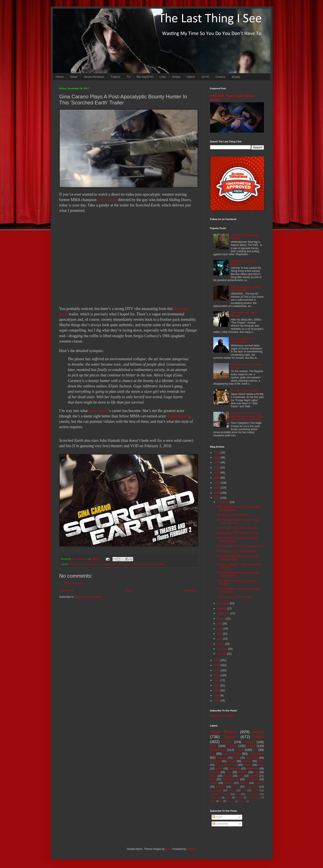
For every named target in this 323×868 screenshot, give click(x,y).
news (115, 564)
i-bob (168, 849)
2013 (217, 675)
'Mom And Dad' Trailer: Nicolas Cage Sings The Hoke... (237, 521)
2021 (217, 478)
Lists (163, 77)
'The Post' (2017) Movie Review (235, 597)
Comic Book (232, 754)
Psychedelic (254, 797)
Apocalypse (216, 790)
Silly (212, 779)
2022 (217, 473)
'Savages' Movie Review (245, 390)
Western (215, 772)
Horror (191, 77)
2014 (217, 670)
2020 (217, 483)
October (222, 609)
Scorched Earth (149, 564)
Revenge (215, 761)
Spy (256, 772)
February (222, 649)
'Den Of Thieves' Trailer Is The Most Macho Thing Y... (237, 540)
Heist (228, 797)
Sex (238, 794)
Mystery (254, 776)
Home (60, 77)
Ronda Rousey (178, 416)
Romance (252, 779)
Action (176, 77)
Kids (244, 790)
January (222, 654)
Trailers (115, 77)
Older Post (190, 591)
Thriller (232, 746)
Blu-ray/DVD (145, 77)
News (74, 77)
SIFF (213, 746)
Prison (255, 790)
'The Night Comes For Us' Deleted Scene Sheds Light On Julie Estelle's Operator (246, 416)
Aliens (214, 776)
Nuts (241, 776)
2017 (217, 498)
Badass (227, 742)
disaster (259, 783)
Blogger (191, 849)
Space (214, 783)
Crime (239, 750)
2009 (217, 695)
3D (221, 801)
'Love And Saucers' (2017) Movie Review (240, 546)
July (220, 624)
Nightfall (242, 801)
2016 (217, 660)
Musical (229, 783)
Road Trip (215, 797)
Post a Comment (74, 583)
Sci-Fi (205, 77)
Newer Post (67, 591)
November (223, 603)
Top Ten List (231, 779)
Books (236, 77)
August (221, 619)
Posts (217, 817)
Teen (229, 772)
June (220, 629)
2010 (217, 690)
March (221, 644)
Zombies (222, 758)
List (212, 754)
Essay (239, 797)
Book (261, 765)
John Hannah (104, 564)
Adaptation (257, 754)
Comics (221, 77)
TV (128, 77)
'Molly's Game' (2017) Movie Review (237, 533)
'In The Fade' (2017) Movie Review (236, 528)
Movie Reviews (94, 77)
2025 (217, 458)
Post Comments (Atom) (88, 597)
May (220, 634)
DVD (236, 758)
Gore (235, 787)
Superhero (252, 758)
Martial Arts (218, 750)
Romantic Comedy (220, 794)
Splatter (227, 776)
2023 (217, 468)
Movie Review (224, 732)
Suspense (252, 787)
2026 (217, 453)
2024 (217, 462)
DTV (79, 564)
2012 (217, 680)
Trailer (162, 564)
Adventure (253, 769)
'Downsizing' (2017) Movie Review (236, 551)
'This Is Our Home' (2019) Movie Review (246, 289)
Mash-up (231, 801)
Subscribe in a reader (222, 716)
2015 (217, 665)
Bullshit (220, 787)
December (223, 502)
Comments (220, 824)
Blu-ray (247, 761)
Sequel (247, 765)
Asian (251, 746)
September (224, 613)
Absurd (244, 783)
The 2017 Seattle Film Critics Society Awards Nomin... (238, 574)
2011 (217, 686)
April (220, 639)
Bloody (232, 790)
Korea (232, 761)
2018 (217, 493)
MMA (213, 801)
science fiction (133, 564)
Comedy (249, 742)
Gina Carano (107, 200)
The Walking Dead (226, 765)
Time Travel (252, 794)
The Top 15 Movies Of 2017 (232, 515)
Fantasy (243, 772)
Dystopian (235, 769)
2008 (217, 701)
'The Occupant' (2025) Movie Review (243, 340)
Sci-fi (121, 564)
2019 (217, 488)
